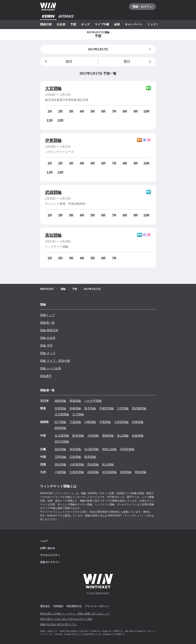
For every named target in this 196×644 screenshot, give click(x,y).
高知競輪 (53, 235)
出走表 (61, 24)
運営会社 (45, 606)
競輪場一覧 (47, 323)
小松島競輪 (77, 464)
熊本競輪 (141, 472)
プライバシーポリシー (97, 606)
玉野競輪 (60, 457)
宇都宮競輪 (106, 408)
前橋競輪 (75, 408)
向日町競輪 (92, 449)
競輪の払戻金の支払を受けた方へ (59, 624)
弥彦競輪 (60, 408)
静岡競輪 (60, 428)
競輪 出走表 (48, 338)
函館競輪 (60, 401)
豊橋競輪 (108, 436)
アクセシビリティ (50, 555)
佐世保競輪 (109, 472)
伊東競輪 (53, 140)
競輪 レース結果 (51, 368)
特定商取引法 (74, 606)
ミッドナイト (156, 24)
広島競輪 (75, 457)
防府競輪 (90, 457)
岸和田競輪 (127, 449)
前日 (58, 62)
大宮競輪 (53, 88)
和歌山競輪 (109, 449)
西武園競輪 (139, 408)
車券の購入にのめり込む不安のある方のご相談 (66, 619)
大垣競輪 (93, 436)
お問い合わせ (48, 548)
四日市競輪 (62, 442)
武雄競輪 (53, 192)
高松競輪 (60, 464)
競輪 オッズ (48, 353)
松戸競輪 (60, 422)
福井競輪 (60, 449)
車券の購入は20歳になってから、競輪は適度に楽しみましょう (75, 614)
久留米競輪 (77, 472)
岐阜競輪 (78, 436)
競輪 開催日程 (49, 330)
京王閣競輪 (62, 414)
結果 (117, 24)
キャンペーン (134, 24)
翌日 (138, 62)
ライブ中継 (102, 24)
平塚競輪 (105, 422)
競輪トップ (47, 315)
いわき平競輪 (93, 401)
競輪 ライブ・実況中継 (55, 361)
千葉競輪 (75, 422)
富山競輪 (123, 436)
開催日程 (46, 24)
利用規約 (58, 606)
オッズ (85, 24)
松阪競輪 (138, 436)
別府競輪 (126, 472)
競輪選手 (46, 376)
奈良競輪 (75, 449)
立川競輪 (78, 414)
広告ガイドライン (50, 562)
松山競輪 (108, 464)
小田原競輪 (121, 422)
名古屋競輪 (62, 436)
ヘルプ (44, 541)
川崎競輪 (90, 422)
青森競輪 (75, 401)
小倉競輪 (60, 472)
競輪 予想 (46, 346)
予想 (73, 24)
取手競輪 (90, 408)
